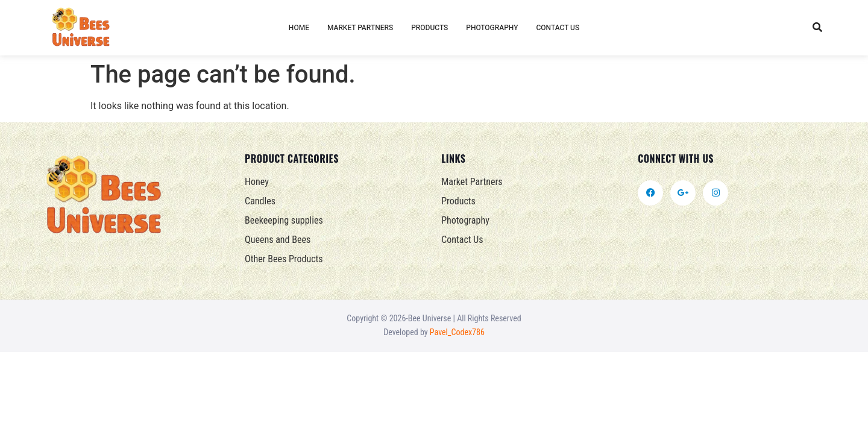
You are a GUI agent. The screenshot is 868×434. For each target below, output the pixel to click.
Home (299, 28)
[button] (817, 28)
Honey (257, 182)
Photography (492, 28)
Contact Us (558, 28)
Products (429, 28)
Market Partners (360, 28)
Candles (260, 201)
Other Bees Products (284, 259)
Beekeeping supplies (284, 220)
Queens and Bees (278, 240)
